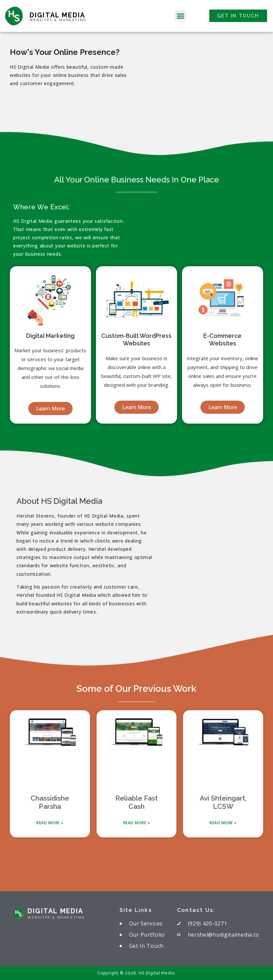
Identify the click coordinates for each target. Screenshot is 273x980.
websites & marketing (58, 20)
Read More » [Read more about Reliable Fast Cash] (137, 823)
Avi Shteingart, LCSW (223, 802)
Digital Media (57, 15)
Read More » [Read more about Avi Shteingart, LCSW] (223, 823)
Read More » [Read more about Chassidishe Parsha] (50, 823)
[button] (181, 16)
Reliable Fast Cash (136, 802)
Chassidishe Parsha (50, 802)
